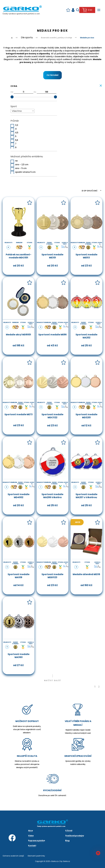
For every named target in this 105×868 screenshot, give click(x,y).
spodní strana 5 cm (25, 172)
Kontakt (32, 846)
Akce (78, 522)
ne (16, 161)
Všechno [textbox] (17, 111)
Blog (67, 841)
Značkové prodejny (75, 836)
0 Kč (87, 10)
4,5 (17, 133)
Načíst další (52, 681)
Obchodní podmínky (36, 856)
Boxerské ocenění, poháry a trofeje (56, 38)
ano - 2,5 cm (22, 165)
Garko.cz (66, 861)
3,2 (17, 125)
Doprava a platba (37, 841)
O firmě (69, 831)
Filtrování (53, 75)
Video (31, 836)
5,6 (17, 140)
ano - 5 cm (21, 168)
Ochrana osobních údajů (13, 856)
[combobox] (23, 111)
